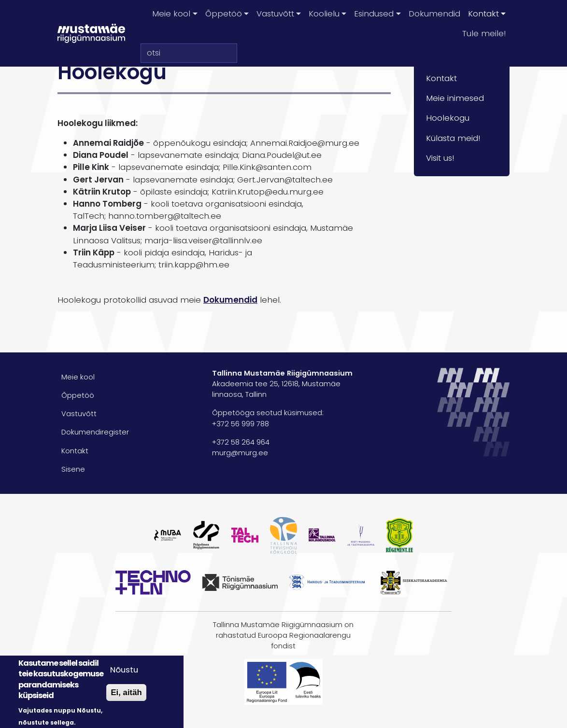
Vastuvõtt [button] (275, 14)
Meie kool (78, 377)
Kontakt (441, 78)
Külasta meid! (453, 138)
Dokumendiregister (95, 432)
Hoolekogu (448, 118)
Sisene (73, 469)
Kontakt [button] (483, 14)
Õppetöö (78, 395)
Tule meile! (484, 33)
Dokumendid (434, 14)
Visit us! (440, 158)
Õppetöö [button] (224, 14)
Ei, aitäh (126, 693)
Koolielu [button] (324, 14)
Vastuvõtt (79, 414)
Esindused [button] (374, 14)
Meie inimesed (455, 98)
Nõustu (124, 670)
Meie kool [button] (171, 14)
